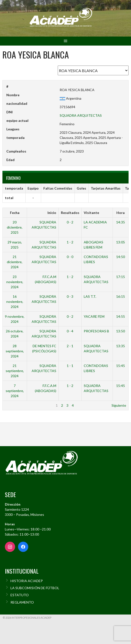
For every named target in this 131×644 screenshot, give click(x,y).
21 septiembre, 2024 (15, 371)
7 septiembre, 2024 (15, 391)
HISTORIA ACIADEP (27, 581)
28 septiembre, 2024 (15, 351)
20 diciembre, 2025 (15, 227)
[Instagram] (10, 547)
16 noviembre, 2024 (15, 302)
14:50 (121, 257)
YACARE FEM (94, 316)
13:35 (121, 346)
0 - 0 (70, 257)
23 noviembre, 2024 (15, 282)
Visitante (91, 213)
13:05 (121, 242)
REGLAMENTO (22, 602)
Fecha (15, 213)
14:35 (121, 222)
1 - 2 (70, 242)
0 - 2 (70, 222)
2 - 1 (70, 346)
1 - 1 (70, 366)
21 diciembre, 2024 (15, 262)
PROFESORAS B (96, 331)
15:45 (121, 366)
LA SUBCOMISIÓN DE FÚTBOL (35, 588)
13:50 (121, 331)
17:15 (121, 277)
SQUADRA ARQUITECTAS (81, 115)
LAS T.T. (90, 296)
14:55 (121, 316)
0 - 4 (70, 331)
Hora (121, 213)
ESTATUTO (20, 595)
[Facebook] (23, 547)
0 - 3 (70, 296)
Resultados (70, 213)
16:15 (121, 296)
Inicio (52, 213)
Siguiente (119, 405)
